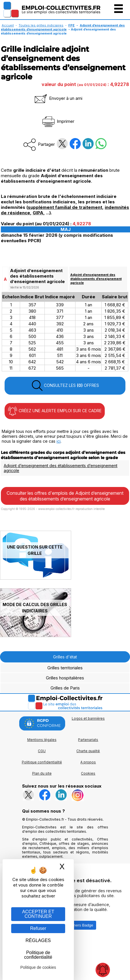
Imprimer (58, 121)
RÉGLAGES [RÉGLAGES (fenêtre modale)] (38, 940)
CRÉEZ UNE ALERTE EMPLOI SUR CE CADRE (55, 411)
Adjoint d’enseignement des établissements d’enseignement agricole (63, 27)
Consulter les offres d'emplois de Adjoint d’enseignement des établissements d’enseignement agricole (65, 496)
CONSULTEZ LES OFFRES (65, 386)
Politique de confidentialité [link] (38, 955)
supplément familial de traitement (65, 207)
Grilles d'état (65, 657)
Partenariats (88, 740)
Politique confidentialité (42, 762)
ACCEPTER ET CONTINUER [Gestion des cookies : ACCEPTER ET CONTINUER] (38, 914)
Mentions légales (42, 740)
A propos (88, 762)
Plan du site (42, 773)
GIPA (38, 213)
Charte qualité (88, 751)
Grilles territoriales (65, 668)
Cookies (88, 773)
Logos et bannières (88, 718)
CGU (42, 751)
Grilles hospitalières (65, 678)
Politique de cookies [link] (38, 967)
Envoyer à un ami (58, 98)
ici (59, 441)
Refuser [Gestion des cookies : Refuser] (38, 928)
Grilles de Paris (65, 688)
